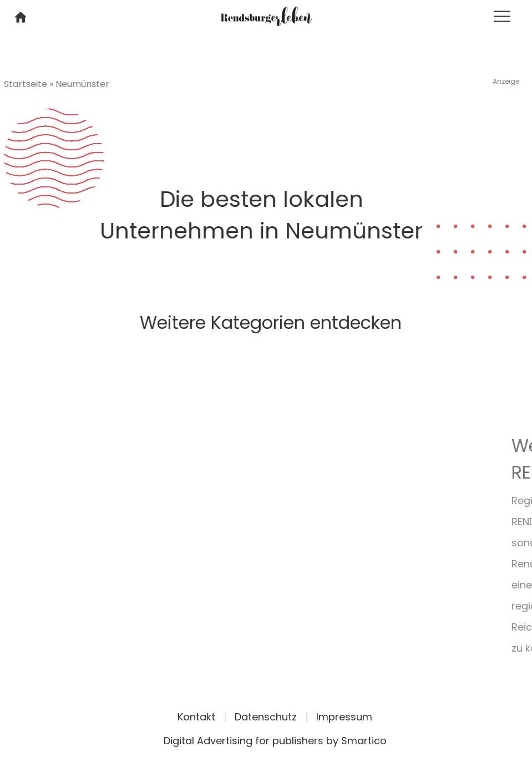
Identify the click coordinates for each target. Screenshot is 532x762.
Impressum (344, 717)
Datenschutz (266, 717)
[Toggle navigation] (502, 16)
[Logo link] (266, 15)
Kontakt (196, 717)
